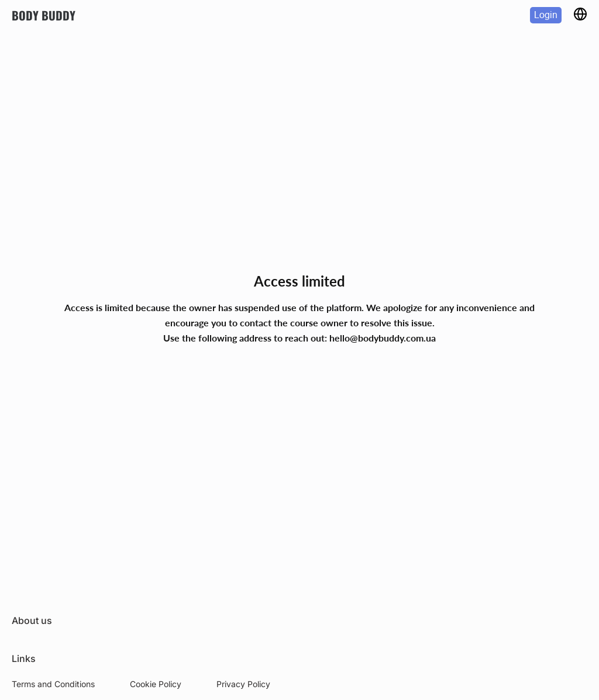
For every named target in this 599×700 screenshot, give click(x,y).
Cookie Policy (156, 684)
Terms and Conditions (53, 684)
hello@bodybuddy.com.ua (383, 338)
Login (546, 15)
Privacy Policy (243, 684)
